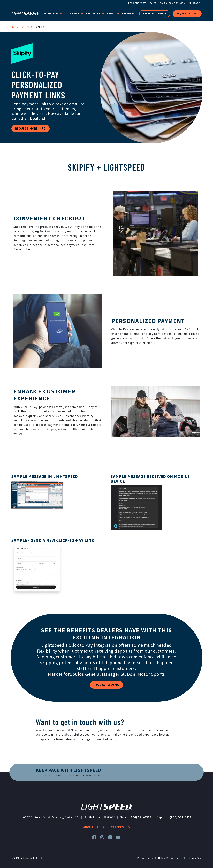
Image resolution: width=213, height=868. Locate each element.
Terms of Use (194, 858)
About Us (94, 827)
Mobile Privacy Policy (170, 858)
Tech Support (137, 3)
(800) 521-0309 (140, 817)
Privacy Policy (145, 858)
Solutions (73, 13)
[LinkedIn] (110, 837)
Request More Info (31, 128)
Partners (128, 13)
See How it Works (155, 13)
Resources (94, 13)
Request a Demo (187, 13)
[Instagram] (102, 837)
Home (15, 27)
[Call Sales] (167, 3)
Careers (120, 827)
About (112, 13)
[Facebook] (94, 837)
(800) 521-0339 (181, 817)
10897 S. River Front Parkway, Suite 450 (50, 817)
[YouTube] (118, 837)
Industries (52, 13)
